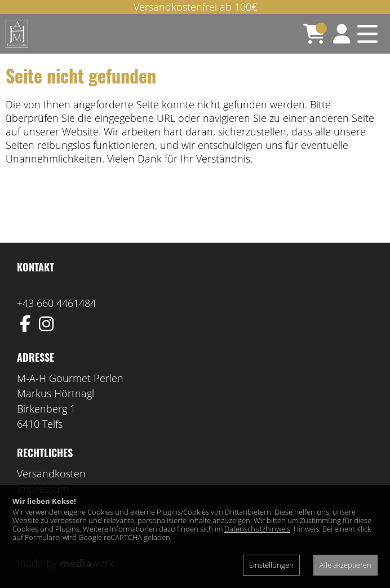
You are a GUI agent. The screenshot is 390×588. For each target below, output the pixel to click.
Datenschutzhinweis (257, 529)
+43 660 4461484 (56, 303)
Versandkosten (51, 473)
